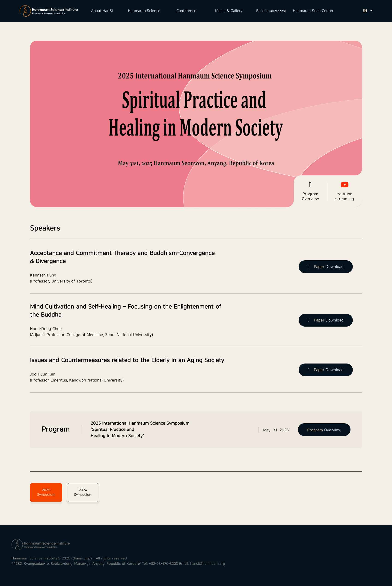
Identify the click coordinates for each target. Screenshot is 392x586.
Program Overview (310, 191)
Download (326, 267)
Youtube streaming (345, 191)
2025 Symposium (46, 492)
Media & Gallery (229, 11)
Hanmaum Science (144, 11)
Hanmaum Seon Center (313, 11)
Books (271, 11)
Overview (324, 430)
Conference (186, 11)
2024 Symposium (83, 492)
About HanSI (102, 11)
